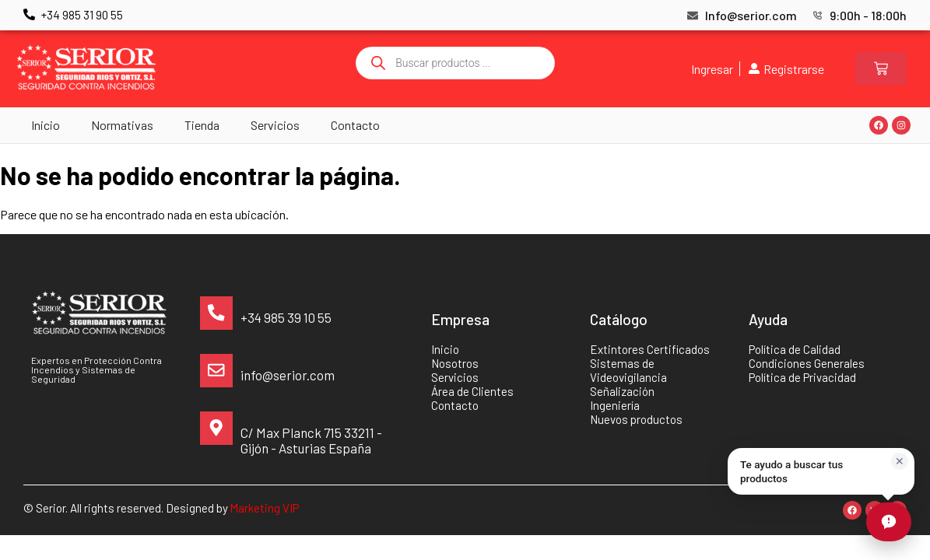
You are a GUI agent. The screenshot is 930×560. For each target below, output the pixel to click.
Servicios (275, 125)
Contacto (355, 125)
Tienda (202, 125)
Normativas (122, 125)
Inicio (46, 125)
